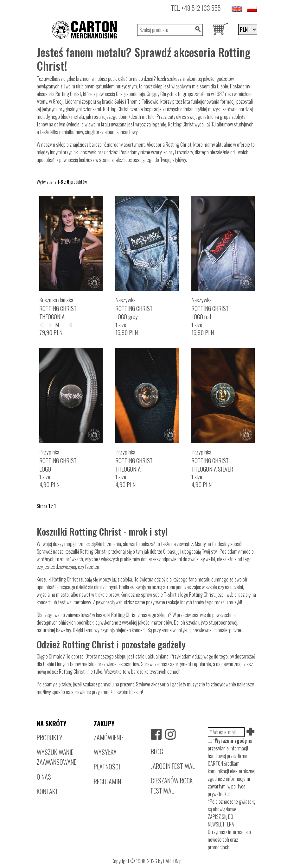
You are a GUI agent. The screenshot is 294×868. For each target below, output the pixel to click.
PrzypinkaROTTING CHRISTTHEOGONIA (134, 460)
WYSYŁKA (105, 752)
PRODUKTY (50, 737)
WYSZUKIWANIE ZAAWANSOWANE (57, 757)
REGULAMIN (107, 781)
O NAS (44, 777)
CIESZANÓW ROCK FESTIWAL (172, 785)
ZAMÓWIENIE (109, 737)
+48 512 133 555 (201, 8)
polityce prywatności (227, 790)
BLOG (157, 751)
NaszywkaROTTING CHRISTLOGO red (210, 308)
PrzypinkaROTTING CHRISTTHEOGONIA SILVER (212, 460)
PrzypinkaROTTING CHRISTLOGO (58, 460)
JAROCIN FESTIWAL (173, 766)
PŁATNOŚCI (107, 766)
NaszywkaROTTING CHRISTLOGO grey (134, 308)
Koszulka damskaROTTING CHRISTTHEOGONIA (58, 308)
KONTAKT (48, 791)
